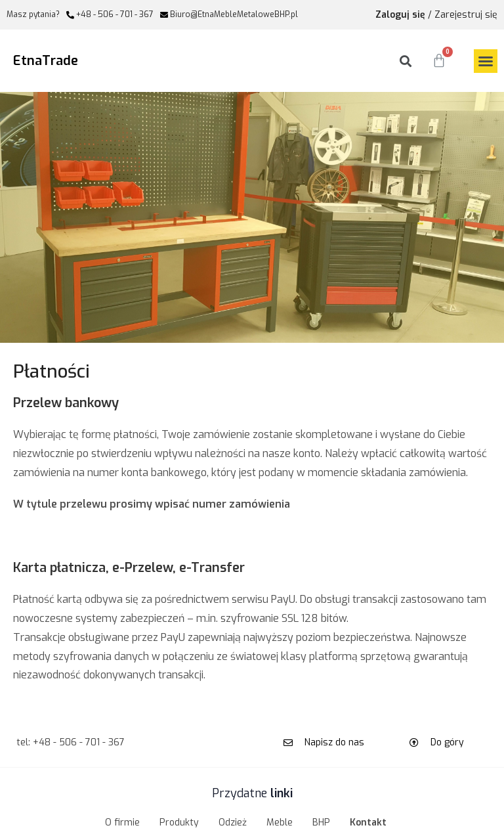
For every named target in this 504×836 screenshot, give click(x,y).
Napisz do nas (334, 742)
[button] (486, 61)
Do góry (447, 742)
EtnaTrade (46, 61)
